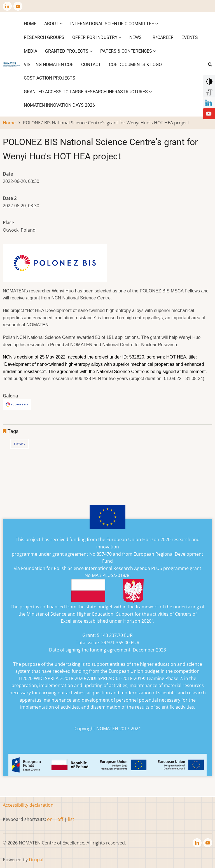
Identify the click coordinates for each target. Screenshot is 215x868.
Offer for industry (97, 37)
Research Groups (44, 37)
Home (30, 24)
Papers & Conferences (128, 51)
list (71, 819)
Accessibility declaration (28, 805)
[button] (17, 406)
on (50, 819)
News (135, 37)
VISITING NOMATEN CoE (49, 65)
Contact (91, 65)
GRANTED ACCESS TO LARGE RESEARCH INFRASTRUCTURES (88, 92)
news (19, 444)
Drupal (36, 860)
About (53, 24)
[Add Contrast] (208, 80)
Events (190, 37)
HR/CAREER (162, 37)
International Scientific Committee (114, 24)
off (60, 819)
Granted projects (69, 51)
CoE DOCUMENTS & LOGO (135, 65)
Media (31, 51)
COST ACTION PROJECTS (50, 78)
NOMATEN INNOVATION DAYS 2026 (59, 105)
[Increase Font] (208, 91)
